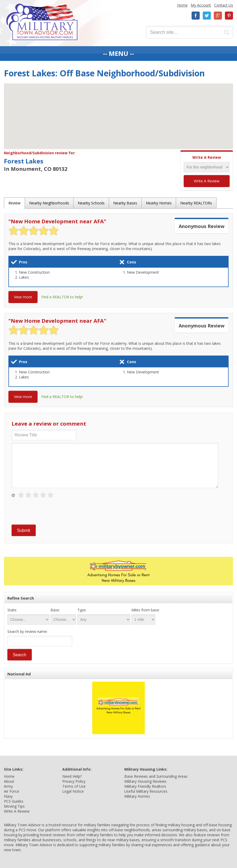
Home (182, 5)
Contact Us (224, 5)
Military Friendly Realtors (145, 786)
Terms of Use (74, 786)
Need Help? (72, 776)
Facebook (196, 16)
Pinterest (229, 16)
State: (12, 610)
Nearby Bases (125, 203)
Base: (55, 610)
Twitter (207, 16)
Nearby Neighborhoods (49, 203)
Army (8, 786)
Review (14, 203)
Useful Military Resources (146, 791)
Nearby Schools (91, 203)
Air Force (12, 791)
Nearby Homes (159, 203)
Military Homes (137, 796)
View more (23, 297)
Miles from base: (146, 610)
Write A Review (207, 181)
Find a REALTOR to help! (62, 297)
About (9, 781)
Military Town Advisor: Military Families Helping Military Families (42, 22)
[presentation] (51, 512)
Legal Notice (73, 791)
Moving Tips (14, 806)
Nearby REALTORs (196, 203)
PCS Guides (14, 801)
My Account (201, 5)
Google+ (218, 16)
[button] (118, 111)
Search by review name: (27, 631)
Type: (82, 610)
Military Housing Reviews (145, 781)
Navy (8, 796)
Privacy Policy (74, 781)
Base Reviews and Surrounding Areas (156, 776)
